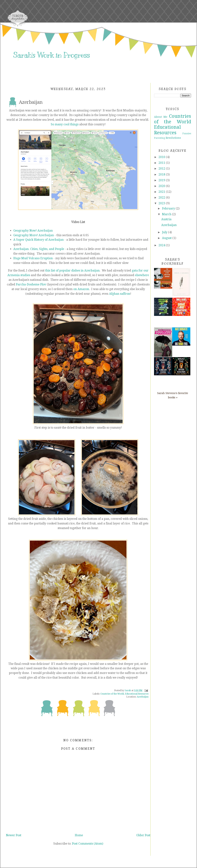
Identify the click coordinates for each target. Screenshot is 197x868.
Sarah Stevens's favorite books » (173, 395)
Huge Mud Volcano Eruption (33, 258)
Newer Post (14, 835)
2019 (162, 180)
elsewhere (142, 275)
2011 (162, 163)
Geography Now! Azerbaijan (33, 231)
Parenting (160, 138)
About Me (161, 117)
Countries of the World (112, 694)
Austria (166, 219)
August (167, 238)
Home (79, 835)
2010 (162, 157)
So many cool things (65, 124)
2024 (162, 245)
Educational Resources (137, 694)
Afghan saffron (120, 294)
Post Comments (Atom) (88, 844)
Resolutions (173, 138)
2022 (162, 198)
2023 (162, 203)
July (165, 232)
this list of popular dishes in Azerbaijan (72, 270)
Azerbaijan (143, 697)
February (169, 208)
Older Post (143, 835)
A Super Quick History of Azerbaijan (39, 240)
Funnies (187, 133)
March (167, 214)
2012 (162, 169)
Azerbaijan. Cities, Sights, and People (39, 249)
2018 (162, 174)
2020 (162, 186)
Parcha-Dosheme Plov (31, 284)
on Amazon (81, 289)
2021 (162, 192)
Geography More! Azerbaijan (34, 235)
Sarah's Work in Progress (52, 55)
